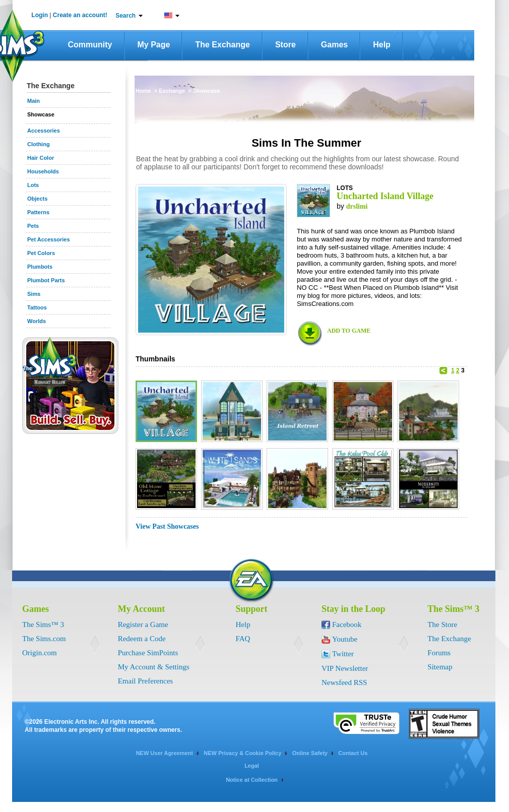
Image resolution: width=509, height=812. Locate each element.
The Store (442, 624)
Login (40, 15)
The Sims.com (44, 639)
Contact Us (353, 753)
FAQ (243, 639)
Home (144, 91)
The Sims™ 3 (43, 624)
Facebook (347, 624)
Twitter (343, 654)
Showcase (207, 91)
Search (125, 16)
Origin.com (40, 653)
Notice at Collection (252, 780)
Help (382, 45)
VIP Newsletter (345, 668)
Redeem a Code (142, 639)
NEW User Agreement (165, 753)
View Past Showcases (167, 526)
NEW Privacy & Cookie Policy (242, 753)
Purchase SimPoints (148, 653)
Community (90, 45)
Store (285, 45)
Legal (252, 766)
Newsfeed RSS (344, 682)
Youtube (345, 639)
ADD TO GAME (349, 331)
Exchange (173, 91)
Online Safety (310, 753)
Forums (439, 653)
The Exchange (222, 45)
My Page (154, 45)
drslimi (357, 206)
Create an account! (80, 15)
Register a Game (143, 624)
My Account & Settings (154, 667)
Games (334, 45)
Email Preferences (146, 681)
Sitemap (440, 667)
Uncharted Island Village (385, 196)
